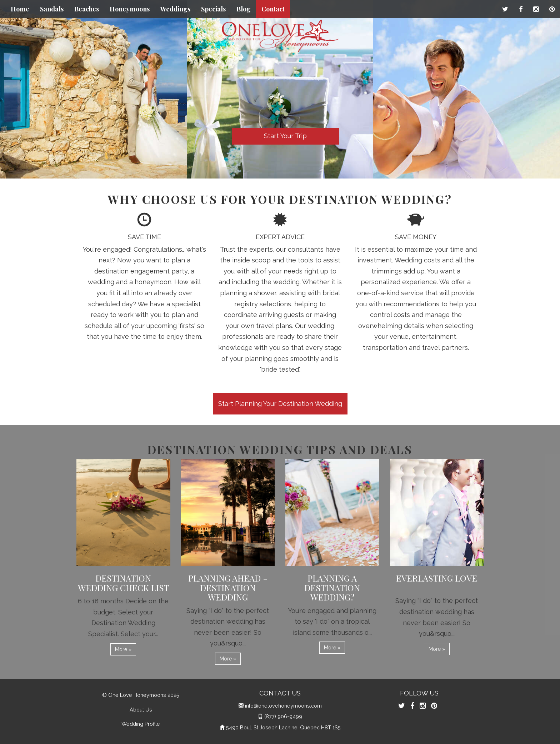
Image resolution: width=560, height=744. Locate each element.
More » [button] (123, 649)
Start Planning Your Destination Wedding (280, 404)
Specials (213, 9)
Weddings (175, 9)
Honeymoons (130, 9)
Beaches (87, 9)
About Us (141, 710)
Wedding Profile (141, 724)
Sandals (52, 9)
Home (20, 9)
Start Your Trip (285, 136)
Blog (244, 9)
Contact (273, 9)
